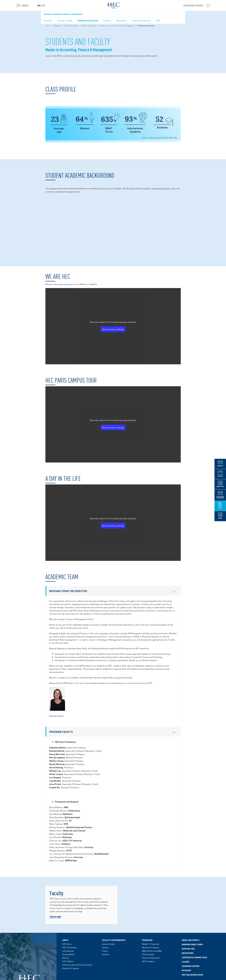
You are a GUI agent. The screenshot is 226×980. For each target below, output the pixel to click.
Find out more (55, 869)
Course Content (65, 20)
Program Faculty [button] (112, 684)
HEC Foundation (69, 900)
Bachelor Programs (151, 900)
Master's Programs (89, 25)
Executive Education (151, 910)
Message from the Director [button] (112, 543)
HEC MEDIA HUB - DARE (179, 940)
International (68, 903)
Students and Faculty (88, 20)
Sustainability (68, 907)
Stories (65, 910)
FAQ (158, 20)
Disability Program (71, 921)
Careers (107, 20)
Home (48, 25)
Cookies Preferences (114, 961)
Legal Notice (68, 961)
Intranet (187, 923)
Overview (48, 20)
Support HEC (188, 901)
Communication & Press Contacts (77, 917)
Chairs (105, 903)
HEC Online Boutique (192, 927)
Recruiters (188, 906)
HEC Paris (67, 897)
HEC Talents (68, 914)
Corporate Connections (194, 910)
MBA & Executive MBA (152, 903)
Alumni (185, 914)
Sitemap (134, 961)
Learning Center (191, 919)
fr (44, 5)
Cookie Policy (98, 961)
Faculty (105, 900)
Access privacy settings (113, 282)
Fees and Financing (141, 20)
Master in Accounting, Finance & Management (63, 14)
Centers (106, 907)
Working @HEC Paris (192, 897)
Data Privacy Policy (83, 961)
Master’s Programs (71, 25)
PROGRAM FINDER (197, 5)
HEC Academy (148, 914)
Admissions (121, 20)
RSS (126, 961)
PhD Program (148, 907)
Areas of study (108, 897)
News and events (191, 893)
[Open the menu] (22, 5)
